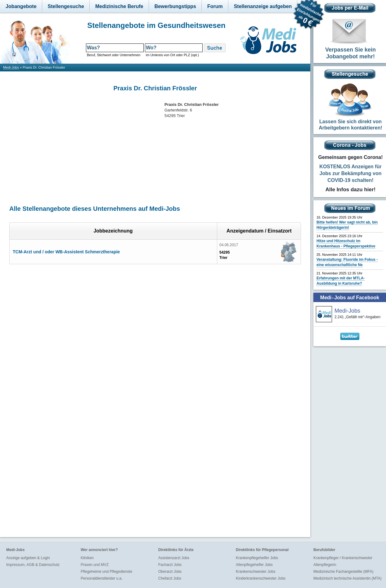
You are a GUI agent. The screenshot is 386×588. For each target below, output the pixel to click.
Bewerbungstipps (175, 6)
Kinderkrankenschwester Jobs (261, 578)
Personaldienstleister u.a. (102, 578)
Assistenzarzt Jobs (174, 558)
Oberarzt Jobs (170, 572)
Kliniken (87, 558)
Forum (215, 6)
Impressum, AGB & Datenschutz (33, 565)
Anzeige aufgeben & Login (28, 558)
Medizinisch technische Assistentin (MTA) (348, 578)
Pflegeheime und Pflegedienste (106, 572)
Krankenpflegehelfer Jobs (257, 558)
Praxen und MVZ (95, 565)
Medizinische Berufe (119, 6)
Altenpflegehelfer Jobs (254, 565)
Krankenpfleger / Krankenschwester (343, 558)
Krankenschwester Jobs (256, 572)
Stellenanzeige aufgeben (263, 6)
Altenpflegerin (325, 565)
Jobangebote (21, 6)
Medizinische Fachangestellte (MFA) (343, 572)
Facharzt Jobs (170, 565)
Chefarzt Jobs (170, 578)
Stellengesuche (66, 6)
